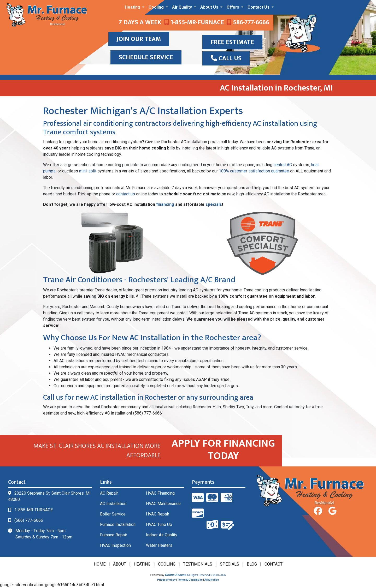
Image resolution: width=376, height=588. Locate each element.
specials (214, 204)
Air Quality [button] (183, 7)
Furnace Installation (118, 524)
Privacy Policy (166, 580)
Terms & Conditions (190, 580)
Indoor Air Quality (162, 535)
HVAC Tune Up (159, 524)
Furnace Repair (114, 535)
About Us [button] (210, 7)
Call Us (226, 58)
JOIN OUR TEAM (139, 39)
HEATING (142, 564)
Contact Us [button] (259, 7)
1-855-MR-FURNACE (194, 22)
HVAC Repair (158, 514)
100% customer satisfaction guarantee (254, 171)
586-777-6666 (248, 22)
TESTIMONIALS (198, 564)
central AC (283, 165)
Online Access (175, 575)
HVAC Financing (160, 493)
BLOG (252, 564)
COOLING (167, 564)
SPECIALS (230, 564)
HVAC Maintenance (163, 504)
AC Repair (109, 493)
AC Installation (113, 504)
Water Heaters (159, 545)
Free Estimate (232, 42)
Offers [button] (233, 7)
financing (165, 204)
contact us (126, 194)
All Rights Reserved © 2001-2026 (206, 575)
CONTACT (274, 564)
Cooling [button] (157, 7)
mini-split (88, 171)
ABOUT (120, 564)
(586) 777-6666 (29, 520)
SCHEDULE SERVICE (146, 57)
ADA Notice (212, 580)
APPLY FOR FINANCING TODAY (223, 450)
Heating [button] (133, 7)
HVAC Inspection (115, 545)
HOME (100, 564)
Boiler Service (113, 514)
